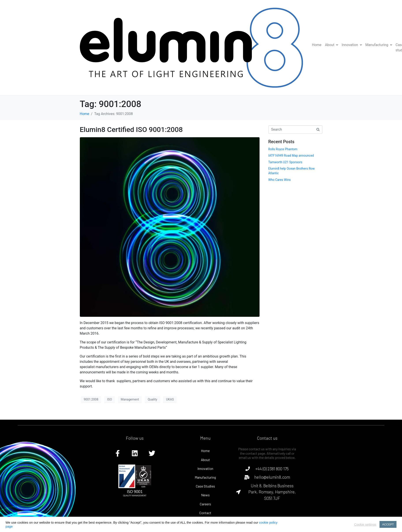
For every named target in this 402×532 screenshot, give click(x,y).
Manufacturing (379, 45)
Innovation (352, 45)
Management (130, 399)
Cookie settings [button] (365, 525)
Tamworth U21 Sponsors (285, 162)
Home (317, 45)
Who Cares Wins (280, 180)
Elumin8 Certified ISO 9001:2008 (131, 130)
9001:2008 (91, 399)
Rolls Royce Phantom (283, 149)
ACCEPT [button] (388, 524)
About (332, 45)
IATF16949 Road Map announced (291, 156)
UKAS (170, 399)
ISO (110, 399)
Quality (152, 399)
